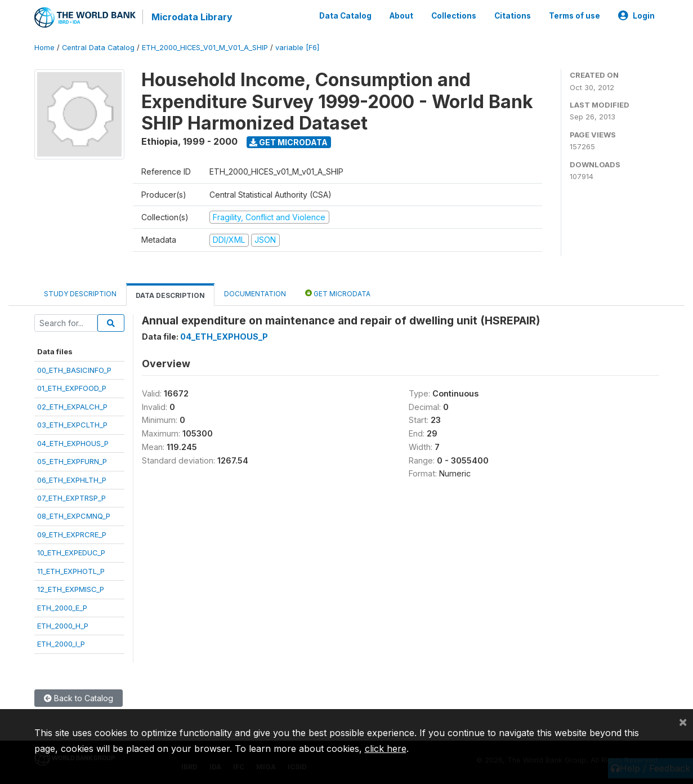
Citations (513, 16)
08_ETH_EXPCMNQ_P (74, 516)
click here (386, 749)
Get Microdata (289, 142)
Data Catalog (345, 16)
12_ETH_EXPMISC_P (71, 589)
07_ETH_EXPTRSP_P (71, 498)
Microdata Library (192, 17)
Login (636, 16)
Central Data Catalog (98, 48)
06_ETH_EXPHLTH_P (72, 480)
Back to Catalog (79, 698)
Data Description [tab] (170, 295)
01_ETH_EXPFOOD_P (72, 388)
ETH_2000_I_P (61, 644)
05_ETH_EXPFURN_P (72, 461)
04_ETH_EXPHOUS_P (73, 443)
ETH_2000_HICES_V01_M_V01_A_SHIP (205, 48)
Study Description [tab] (80, 294)
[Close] (683, 721)
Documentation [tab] (255, 294)
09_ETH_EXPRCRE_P (72, 534)
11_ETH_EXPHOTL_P (71, 571)
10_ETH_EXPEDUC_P (71, 553)
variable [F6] (297, 48)
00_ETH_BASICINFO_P (74, 370)
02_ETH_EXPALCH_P (72, 407)
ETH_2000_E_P (62, 608)
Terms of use (574, 16)
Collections (454, 16)
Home (44, 48)
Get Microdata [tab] (338, 293)
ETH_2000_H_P (63, 626)
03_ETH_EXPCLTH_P (72, 425)
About (401, 16)
